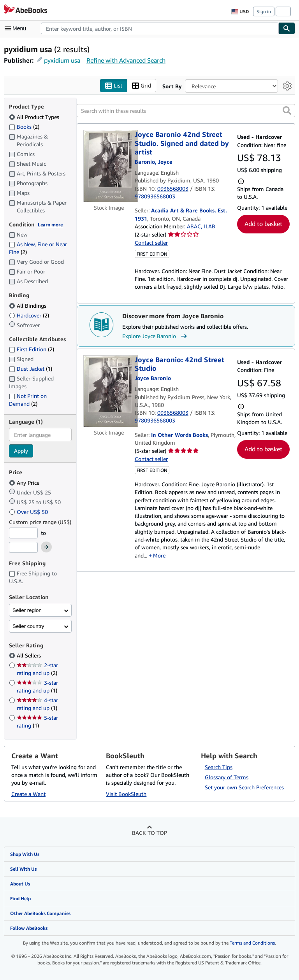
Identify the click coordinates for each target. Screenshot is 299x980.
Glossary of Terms (227, 777)
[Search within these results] (186, 110)
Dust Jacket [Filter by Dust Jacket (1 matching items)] (31, 369)
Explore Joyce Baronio (156, 336)
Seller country (28, 626)
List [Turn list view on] (114, 86)
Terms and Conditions (252, 943)
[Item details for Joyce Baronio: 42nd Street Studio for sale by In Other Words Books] (109, 391)
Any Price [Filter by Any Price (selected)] (25, 483)
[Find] (287, 28)
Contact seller (151, 243)
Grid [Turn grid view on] (142, 86)
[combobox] (160, 28)
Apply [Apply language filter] (21, 451)
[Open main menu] (17, 28)
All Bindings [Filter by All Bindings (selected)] (28, 306)
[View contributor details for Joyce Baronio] (154, 162)
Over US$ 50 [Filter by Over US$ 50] (29, 512)
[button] (287, 110)
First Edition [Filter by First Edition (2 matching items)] (32, 349)
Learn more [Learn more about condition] (50, 225)
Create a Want (28, 794)
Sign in (264, 11)
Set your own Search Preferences (244, 787)
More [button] (159, 555)
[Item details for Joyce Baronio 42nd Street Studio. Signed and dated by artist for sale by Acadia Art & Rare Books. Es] (109, 166)
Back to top (149, 833)
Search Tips (219, 767)
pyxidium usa (62, 60)
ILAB (210, 226)
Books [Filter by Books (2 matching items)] (24, 126)
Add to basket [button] (263, 224)
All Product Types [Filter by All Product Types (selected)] (35, 117)
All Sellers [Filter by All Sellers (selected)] (30, 655)
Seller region (27, 610)
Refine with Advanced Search (126, 60)
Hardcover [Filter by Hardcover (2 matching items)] (29, 315)
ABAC (194, 226)
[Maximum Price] (23, 547)
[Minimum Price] (23, 533)
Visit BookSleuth (126, 794)
